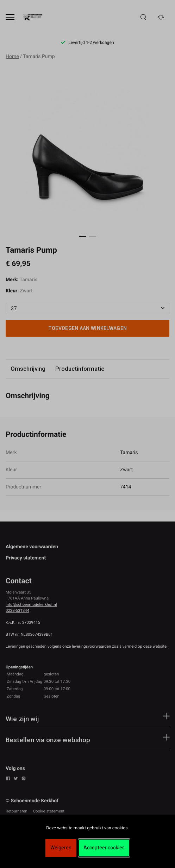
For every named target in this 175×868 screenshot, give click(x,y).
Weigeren (61, 848)
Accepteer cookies (104, 848)
